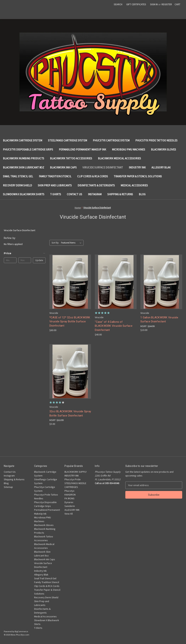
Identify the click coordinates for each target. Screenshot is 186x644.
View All (69, 514)
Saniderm (70, 506)
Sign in (154, 4)
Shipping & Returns (120, 194)
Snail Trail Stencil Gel (18, 176)
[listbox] (72, 243)
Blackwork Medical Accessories (119, 158)
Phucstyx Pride (73, 479)
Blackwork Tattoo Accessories (71, 158)
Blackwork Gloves (163, 149)
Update (39, 260)
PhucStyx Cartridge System (111, 140)
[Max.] (25, 260)
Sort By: (55, 243)
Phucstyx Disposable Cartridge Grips (28, 149)
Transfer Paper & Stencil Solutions (138, 176)
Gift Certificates (136, 4)
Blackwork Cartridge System (23, 140)
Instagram (95, 194)
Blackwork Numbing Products (24, 158)
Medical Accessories (134, 185)
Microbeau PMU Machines (129, 149)
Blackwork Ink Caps (63, 167)
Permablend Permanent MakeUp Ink (82, 149)
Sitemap (8, 487)
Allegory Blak (161, 167)
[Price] (25, 253)
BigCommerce (21, 631)
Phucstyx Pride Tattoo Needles (156, 140)
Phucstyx (69, 491)
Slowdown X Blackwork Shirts (24, 194)
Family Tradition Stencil (55, 176)
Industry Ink (137, 167)
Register (167, 4)
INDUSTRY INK (72, 476)
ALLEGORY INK (72, 510)
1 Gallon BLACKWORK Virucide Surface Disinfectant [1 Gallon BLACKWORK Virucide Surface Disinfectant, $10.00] (159, 320)
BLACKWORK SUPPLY (76, 472)
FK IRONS (69, 498)
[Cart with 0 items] (177, 4)
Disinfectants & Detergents (96, 185)
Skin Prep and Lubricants (55, 185)
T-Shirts (56, 194)
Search (118, 4)
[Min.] (10, 260)
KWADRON (70, 495)
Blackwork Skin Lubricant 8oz (24, 167)
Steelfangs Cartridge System (67, 140)
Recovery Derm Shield (17, 185)
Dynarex (69, 502)
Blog (142, 194)
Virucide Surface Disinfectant (103, 167)
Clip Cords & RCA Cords (93, 176)
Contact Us (74, 194)
